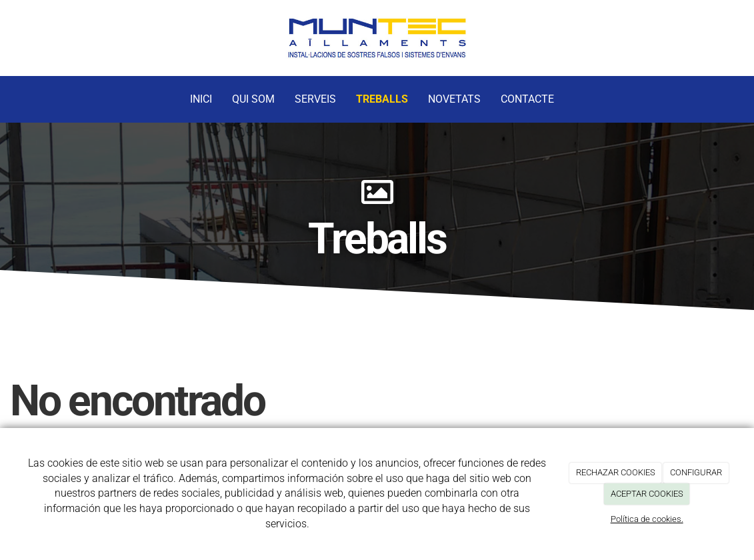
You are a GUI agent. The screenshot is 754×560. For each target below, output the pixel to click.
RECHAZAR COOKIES (616, 472)
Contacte (527, 99)
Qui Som (253, 99)
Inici (201, 99)
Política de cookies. (647, 519)
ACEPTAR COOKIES (647, 494)
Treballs (382, 99)
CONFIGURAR (696, 472)
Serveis (315, 99)
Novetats (454, 99)
